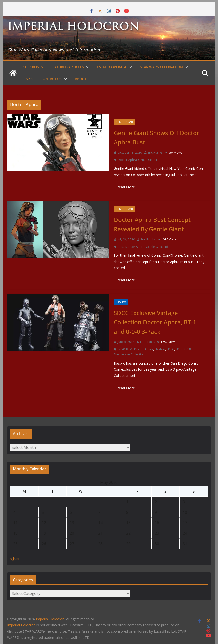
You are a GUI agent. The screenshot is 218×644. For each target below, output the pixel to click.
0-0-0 (121, 349)
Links (28, 79)
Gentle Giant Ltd (149, 160)
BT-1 (129, 349)
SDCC (170, 349)
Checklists (33, 67)
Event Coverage (112, 67)
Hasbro (121, 302)
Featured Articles (67, 67)
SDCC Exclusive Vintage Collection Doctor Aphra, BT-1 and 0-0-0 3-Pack (155, 322)
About (81, 79)
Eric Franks (155, 153)
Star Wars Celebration (161, 67)
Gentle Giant (124, 122)
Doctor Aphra (127, 160)
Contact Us (51, 79)
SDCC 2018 (183, 349)
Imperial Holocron (21, 625)
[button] (87, 67)
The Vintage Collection (129, 354)
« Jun (15, 558)
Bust (121, 247)
